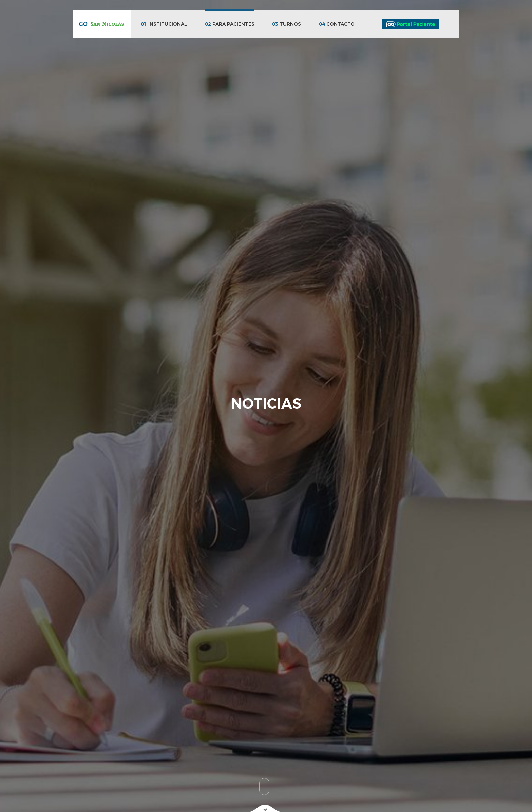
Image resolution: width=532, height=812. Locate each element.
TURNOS (287, 24)
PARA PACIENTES (230, 24)
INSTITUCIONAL (164, 24)
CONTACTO (337, 24)
